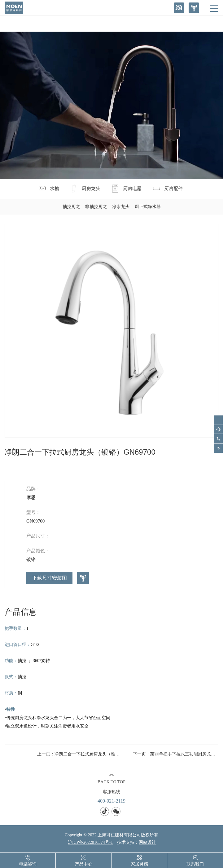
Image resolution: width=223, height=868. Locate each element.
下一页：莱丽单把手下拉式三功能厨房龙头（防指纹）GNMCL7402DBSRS (176, 754)
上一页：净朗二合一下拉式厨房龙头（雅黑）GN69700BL (80, 754)
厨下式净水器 (148, 207)
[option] (111, 331)
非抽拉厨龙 (96, 207)
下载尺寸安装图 (50, 578)
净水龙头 (121, 207)
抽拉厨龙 (71, 207)
